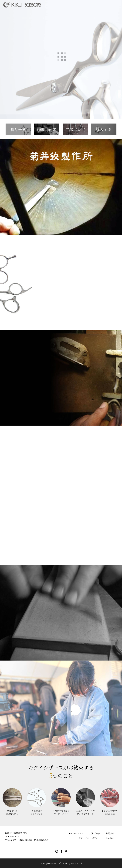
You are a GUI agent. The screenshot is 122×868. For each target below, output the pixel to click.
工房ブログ (95, 833)
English (110, 838)
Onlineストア (76, 833)
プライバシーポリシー (89, 838)
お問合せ (110, 833)
